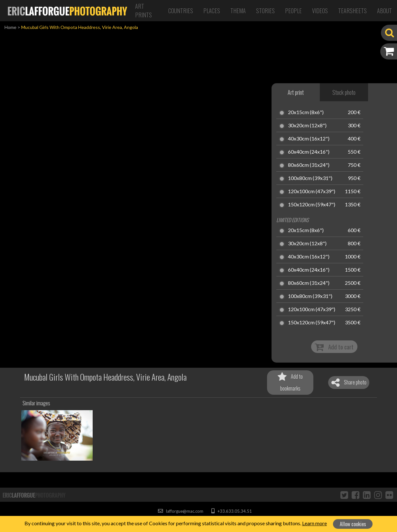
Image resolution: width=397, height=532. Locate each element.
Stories (265, 11)
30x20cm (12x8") (307, 126)
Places (212, 11)
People (293, 11)
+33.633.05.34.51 (231, 511)
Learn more (314, 523)
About (384, 11)
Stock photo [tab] (344, 92)
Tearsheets (352, 11)
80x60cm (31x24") (309, 165)
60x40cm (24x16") (309, 152)
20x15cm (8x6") (306, 113)
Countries (181, 11)
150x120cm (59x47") (312, 205)
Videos (320, 11)
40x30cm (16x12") (309, 139)
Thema (238, 11)
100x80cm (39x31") (310, 178)
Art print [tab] (296, 92)
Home (10, 27)
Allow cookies (353, 524)
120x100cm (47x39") (312, 192)
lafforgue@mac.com (180, 511)
